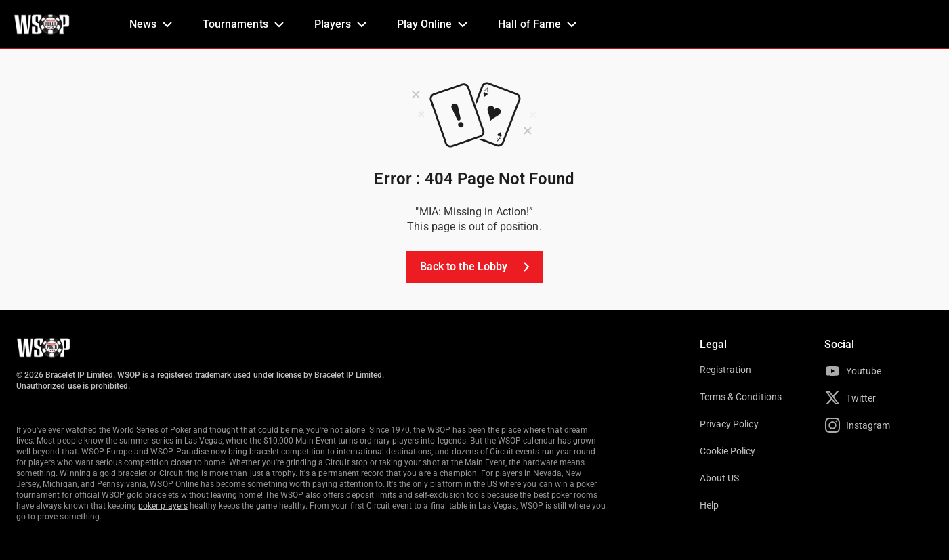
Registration (725, 370)
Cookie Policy (728, 451)
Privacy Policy (729, 424)
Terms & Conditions (741, 397)
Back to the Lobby (477, 267)
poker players (163, 506)
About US (719, 478)
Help (709, 505)
